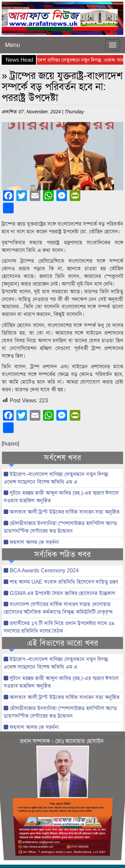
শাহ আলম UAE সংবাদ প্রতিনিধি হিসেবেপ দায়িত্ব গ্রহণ (61, 582)
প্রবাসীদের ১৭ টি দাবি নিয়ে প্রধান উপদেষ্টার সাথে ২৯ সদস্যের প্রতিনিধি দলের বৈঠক (59, 627)
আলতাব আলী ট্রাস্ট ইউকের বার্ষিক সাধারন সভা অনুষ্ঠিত (62, 512)
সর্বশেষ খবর (62, 458)
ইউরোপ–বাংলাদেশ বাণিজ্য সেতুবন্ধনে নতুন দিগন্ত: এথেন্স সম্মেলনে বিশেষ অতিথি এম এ (56, 478)
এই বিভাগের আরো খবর (62, 643)
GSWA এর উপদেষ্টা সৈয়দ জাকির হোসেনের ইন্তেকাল (59, 593)
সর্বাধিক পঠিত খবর (62, 554)
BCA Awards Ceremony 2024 (41, 570)
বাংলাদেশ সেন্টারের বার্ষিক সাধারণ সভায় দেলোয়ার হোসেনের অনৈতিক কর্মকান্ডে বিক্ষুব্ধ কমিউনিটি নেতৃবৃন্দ (58, 608)
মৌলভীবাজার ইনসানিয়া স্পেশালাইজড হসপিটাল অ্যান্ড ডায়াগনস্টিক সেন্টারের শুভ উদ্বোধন (60, 527)
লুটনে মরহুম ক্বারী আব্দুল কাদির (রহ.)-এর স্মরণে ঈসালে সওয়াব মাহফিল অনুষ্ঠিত (61, 497)
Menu (12, 45)
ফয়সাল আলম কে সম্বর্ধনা (31, 542)
